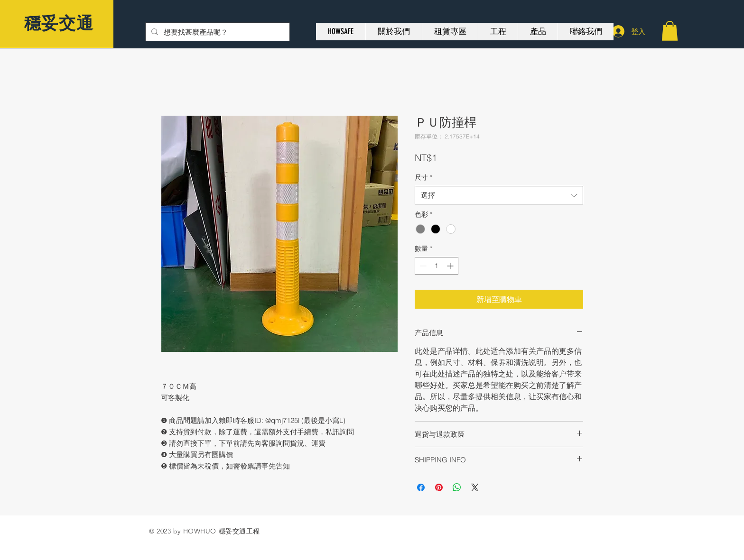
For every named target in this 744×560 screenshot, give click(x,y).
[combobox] (499, 195)
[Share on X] (475, 487)
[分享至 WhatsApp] (457, 487)
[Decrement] (422, 266)
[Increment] (451, 266)
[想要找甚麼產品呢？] (217, 32)
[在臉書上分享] (421, 487)
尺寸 (423, 177)
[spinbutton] (437, 266)
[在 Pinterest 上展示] (439, 487)
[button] (670, 31)
